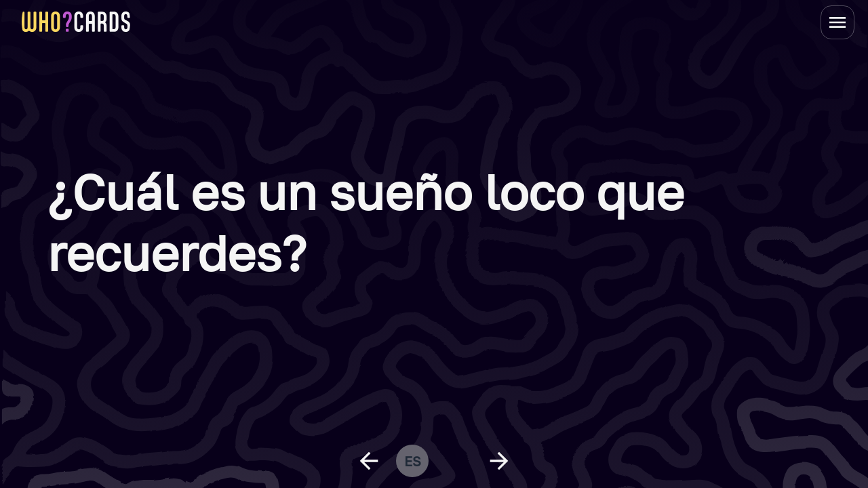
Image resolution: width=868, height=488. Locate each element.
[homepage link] (76, 22)
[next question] (499, 461)
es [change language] (413, 461)
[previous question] (369, 461)
